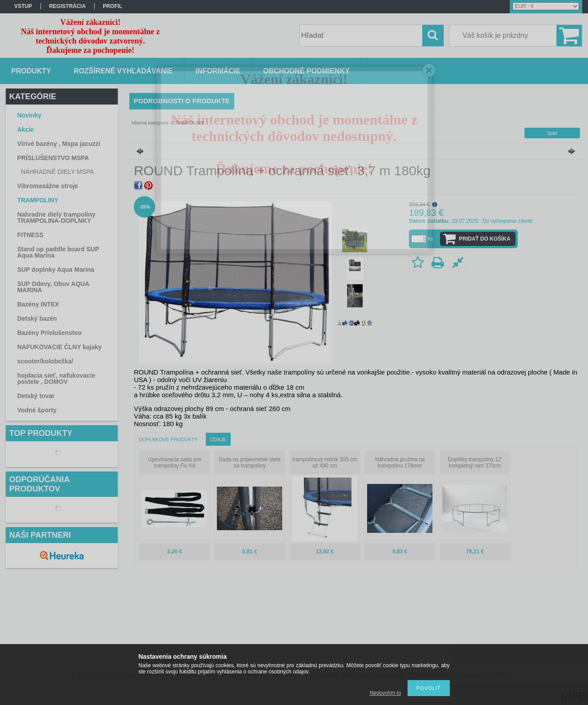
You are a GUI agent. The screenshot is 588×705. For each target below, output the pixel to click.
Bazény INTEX (38, 304)
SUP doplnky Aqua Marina (56, 270)
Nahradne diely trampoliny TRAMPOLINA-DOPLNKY (56, 218)
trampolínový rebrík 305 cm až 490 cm (325, 463)
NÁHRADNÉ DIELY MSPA (57, 172)
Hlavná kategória (150, 123)
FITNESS (30, 235)
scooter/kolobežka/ (45, 361)
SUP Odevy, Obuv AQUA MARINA (53, 287)
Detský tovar (36, 396)
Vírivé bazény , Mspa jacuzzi (59, 144)
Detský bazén (37, 318)
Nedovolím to (386, 693)
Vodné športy (37, 410)
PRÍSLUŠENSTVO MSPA (53, 158)
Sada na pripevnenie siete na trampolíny (250, 463)
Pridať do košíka (485, 239)
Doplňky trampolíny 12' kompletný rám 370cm (475, 463)
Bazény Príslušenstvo (50, 333)
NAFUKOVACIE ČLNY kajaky (60, 347)
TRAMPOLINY (38, 200)
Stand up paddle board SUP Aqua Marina (58, 252)
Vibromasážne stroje (48, 186)
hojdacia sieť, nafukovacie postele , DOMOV (56, 379)
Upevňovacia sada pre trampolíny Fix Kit (174, 463)
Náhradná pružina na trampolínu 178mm (400, 463)
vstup (23, 6)
